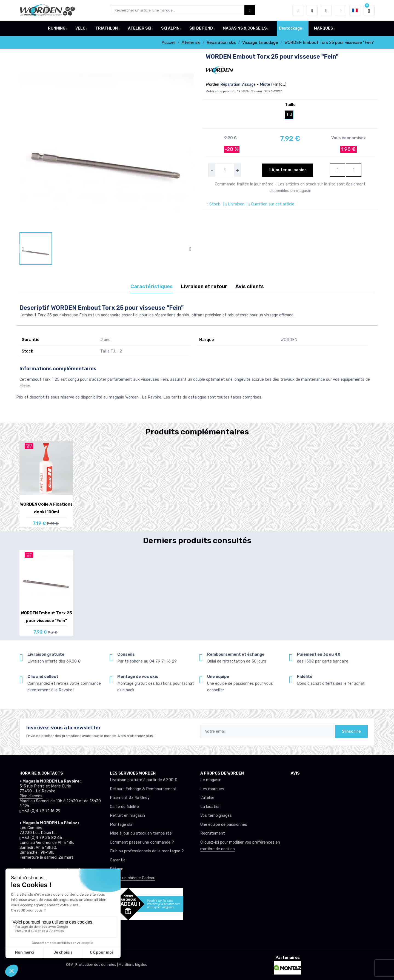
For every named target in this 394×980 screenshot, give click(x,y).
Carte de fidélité (124, 807)
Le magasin (211, 780)
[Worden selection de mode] (341, 10)
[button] (298, 10)
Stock (214, 204)
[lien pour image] (107, 142)
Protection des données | (97, 965)
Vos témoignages (216, 816)
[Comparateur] (326, 10)
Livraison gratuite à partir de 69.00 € (144, 780)
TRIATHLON (107, 28)
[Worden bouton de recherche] (250, 10)
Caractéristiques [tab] (152, 286)
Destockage (290, 28)
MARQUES (323, 28)
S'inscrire (351, 731)
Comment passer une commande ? (142, 842)
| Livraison (233, 204)
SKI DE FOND (201, 28)
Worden (212, 84)
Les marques (212, 789)
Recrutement (213, 833)
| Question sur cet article (270, 204)
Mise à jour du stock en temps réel (141, 833)
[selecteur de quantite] (225, 170)
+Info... (279, 84)
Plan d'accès (31, 796)
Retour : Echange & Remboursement (143, 789)
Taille (290, 105)
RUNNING (57, 28)
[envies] (312, 10)
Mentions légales (133, 965)
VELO (80, 28)
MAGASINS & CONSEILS (245, 28)
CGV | (71, 965)
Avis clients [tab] (250, 286)
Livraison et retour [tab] (204, 286)
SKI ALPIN (170, 28)
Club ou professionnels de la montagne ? (147, 851)
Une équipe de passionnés (224, 825)
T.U (289, 115)
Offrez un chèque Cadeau (133, 878)
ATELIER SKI (140, 28)
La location (210, 807)
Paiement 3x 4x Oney (130, 798)
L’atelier (207, 798)
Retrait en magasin (127, 816)
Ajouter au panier (288, 170)
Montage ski (121, 825)
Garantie (118, 860)
